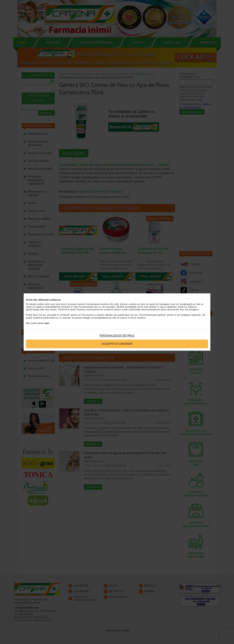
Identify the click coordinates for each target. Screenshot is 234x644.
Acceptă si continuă (117, 344)
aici (47, 323)
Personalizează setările (117, 336)
